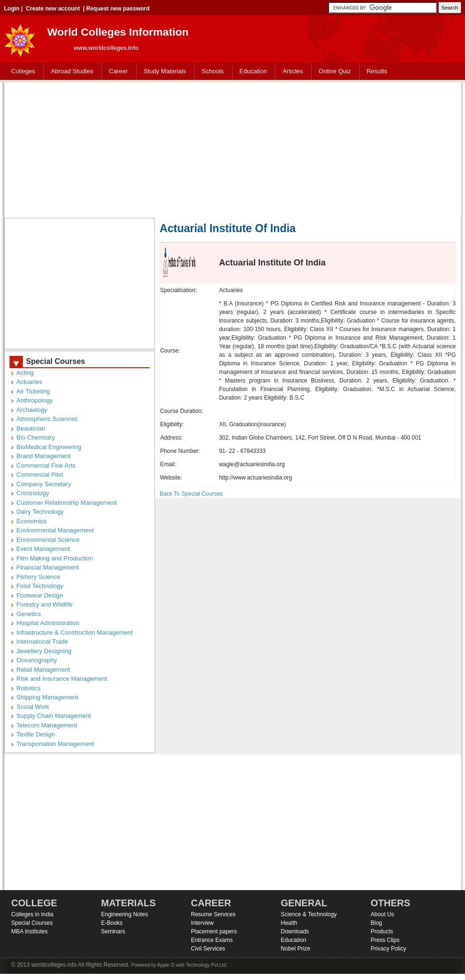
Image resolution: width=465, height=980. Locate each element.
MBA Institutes (30, 931)
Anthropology (35, 400)
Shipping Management (48, 697)
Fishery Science (39, 577)
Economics (32, 521)
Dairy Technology (40, 512)
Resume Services (213, 914)
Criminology (33, 493)
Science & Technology (309, 914)
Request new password (118, 9)
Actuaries (29, 382)
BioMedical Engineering (49, 447)
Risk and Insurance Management (62, 679)
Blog (377, 923)
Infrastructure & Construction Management (75, 632)
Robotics (29, 688)
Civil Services (208, 949)
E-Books (112, 923)
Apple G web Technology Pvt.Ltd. (192, 965)
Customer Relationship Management (67, 503)
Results (377, 71)
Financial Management (48, 567)
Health (289, 923)
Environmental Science (48, 540)
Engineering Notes (125, 914)
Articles (293, 71)
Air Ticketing (34, 391)
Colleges (21, 72)
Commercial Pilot (40, 475)
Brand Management (44, 456)
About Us (383, 914)
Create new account (53, 9)
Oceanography (37, 660)
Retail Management (44, 670)
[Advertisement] (233, 149)
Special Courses (32, 923)
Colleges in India (33, 914)
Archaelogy (32, 410)
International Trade (42, 642)
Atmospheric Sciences (47, 419)
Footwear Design (40, 595)
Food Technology (40, 586)
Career (116, 72)
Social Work (33, 707)
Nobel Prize (296, 949)
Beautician (31, 428)
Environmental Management (55, 530)
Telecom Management (47, 725)
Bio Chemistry (36, 437)
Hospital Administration (48, 623)
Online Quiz (335, 71)
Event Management (44, 549)
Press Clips (385, 940)
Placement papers (214, 931)
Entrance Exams (212, 940)
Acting (25, 373)
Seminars (113, 931)
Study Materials (163, 72)
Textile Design (36, 734)
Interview (203, 923)
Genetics (29, 614)
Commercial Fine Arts (46, 465)
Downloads (295, 931)
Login (12, 9)
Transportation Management (55, 744)
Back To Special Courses (191, 494)
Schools (211, 72)
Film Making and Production (55, 558)
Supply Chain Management (54, 716)
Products (382, 931)
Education (251, 72)
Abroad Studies (70, 72)
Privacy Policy (389, 949)
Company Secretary (44, 484)
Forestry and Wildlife (45, 604)
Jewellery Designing (44, 651)
